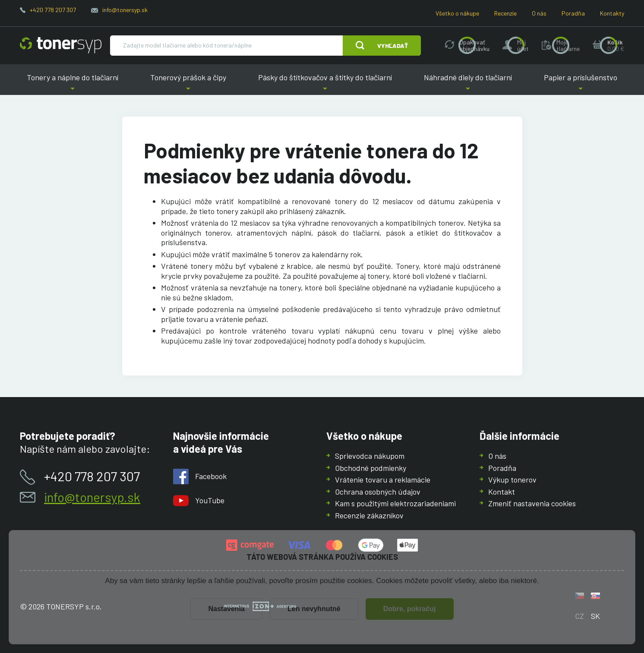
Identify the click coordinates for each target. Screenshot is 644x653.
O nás (539, 13)
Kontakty (612, 13)
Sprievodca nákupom (370, 456)
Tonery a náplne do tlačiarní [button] (73, 84)
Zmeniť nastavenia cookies (532, 503)
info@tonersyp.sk (125, 10)
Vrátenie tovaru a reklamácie (383, 479)
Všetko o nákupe (457, 13)
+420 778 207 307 (53, 10)
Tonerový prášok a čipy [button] (188, 84)
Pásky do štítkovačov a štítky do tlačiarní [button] (325, 84)
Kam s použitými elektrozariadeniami (395, 503)
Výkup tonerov (512, 479)
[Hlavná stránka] (61, 45)
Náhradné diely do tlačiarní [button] (468, 84)
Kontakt (502, 492)
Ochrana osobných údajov (378, 492)
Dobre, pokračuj (410, 609)
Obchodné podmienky (371, 468)
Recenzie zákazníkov (369, 515)
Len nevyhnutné (314, 609)
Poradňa (573, 13)
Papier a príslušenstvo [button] (580, 84)
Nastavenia (226, 609)
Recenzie (505, 13)
